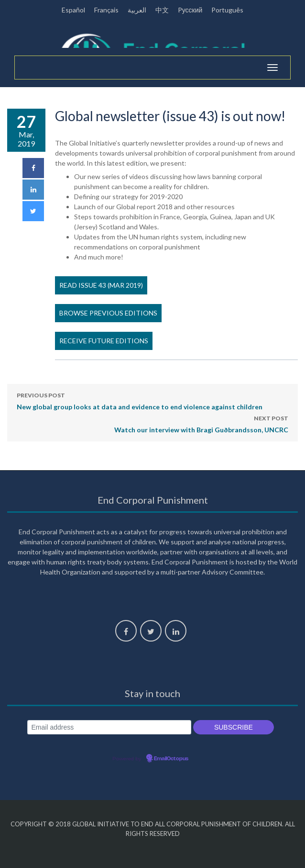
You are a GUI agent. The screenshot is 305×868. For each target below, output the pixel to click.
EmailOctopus (171, 759)
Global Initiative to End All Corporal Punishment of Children (177, 824)
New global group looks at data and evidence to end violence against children (140, 400)
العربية (137, 10)
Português (227, 10)
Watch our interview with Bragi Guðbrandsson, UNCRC (201, 423)
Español (73, 10)
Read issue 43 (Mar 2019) (101, 285)
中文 (162, 10)
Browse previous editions (108, 313)
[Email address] (109, 727)
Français (106, 10)
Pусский (190, 10)
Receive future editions (104, 341)
